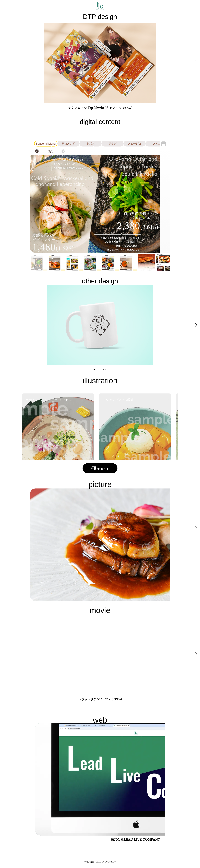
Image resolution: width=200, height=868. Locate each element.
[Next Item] (196, 63)
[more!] (100, 468)
